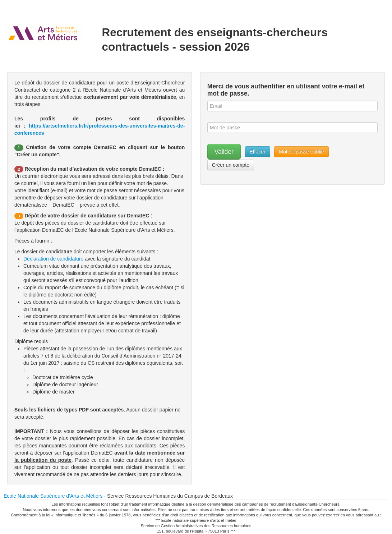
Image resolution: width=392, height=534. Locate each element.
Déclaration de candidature (54, 259)
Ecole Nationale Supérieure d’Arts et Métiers (53, 496)
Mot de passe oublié (301, 152)
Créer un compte (231, 165)
